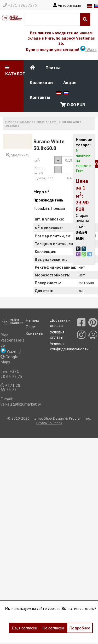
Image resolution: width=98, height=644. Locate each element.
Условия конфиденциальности (69, 346)
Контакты (40, 97)
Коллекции (41, 82)
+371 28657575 (20, 5)
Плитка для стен (46, 122)
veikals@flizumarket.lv (21, 404)
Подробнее (80, 628)
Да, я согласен (24, 628)
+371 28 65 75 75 (11, 374)
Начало (11, 122)
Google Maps (9, 359)
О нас (31, 327)
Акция (70, 82)
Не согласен (53, 628)
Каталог (25, 122)
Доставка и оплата (60, 323)
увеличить (18, 155)
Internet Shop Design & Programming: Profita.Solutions (61, 421)
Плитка (53, 68)
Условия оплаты (57, 334)
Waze (88, 49)
